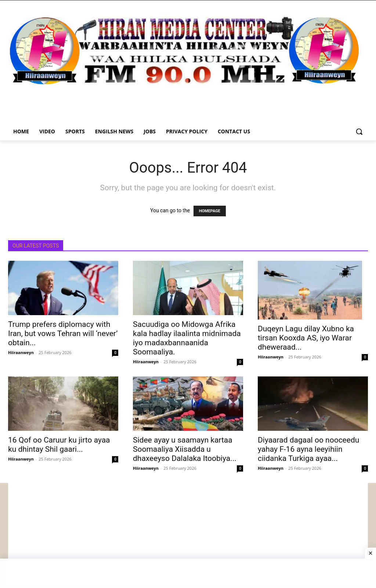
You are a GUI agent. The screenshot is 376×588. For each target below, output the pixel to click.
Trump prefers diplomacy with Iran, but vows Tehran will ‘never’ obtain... (63, 333)
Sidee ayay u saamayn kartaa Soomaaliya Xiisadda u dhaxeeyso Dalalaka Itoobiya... (185, 449)
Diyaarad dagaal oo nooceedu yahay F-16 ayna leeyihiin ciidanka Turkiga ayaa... (308, 449)
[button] (359, 131)
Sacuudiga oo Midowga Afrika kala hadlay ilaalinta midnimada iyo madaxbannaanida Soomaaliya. (187, 338)
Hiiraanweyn (21, 352)
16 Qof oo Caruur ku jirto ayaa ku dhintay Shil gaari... (59, 445)
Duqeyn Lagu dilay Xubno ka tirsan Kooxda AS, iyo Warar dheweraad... (306, 338)
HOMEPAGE (210, 211)
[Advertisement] (188, 534)
